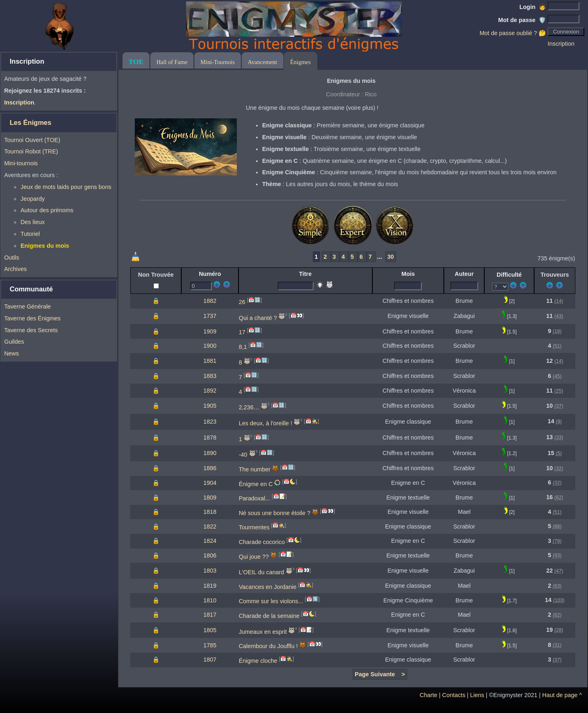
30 (391, 257)
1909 (210, 331)
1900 (210, 346)
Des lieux (32, 222)
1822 (210, 526)
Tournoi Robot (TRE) (31, 151)
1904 (210, 483)
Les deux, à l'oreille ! (266, 423)
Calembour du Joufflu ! (268, 646)
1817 (210, 615)
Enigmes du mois (45, 246)
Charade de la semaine (269, 616)
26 (242, 302)
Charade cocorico (262, 542)
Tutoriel (30, 234)
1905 (210, 406)
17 (242, 332)
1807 (210, 660)
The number (255, 469)
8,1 (243, 347)
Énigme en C (256, 484)
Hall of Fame (172, 62)
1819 (210, 586)
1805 (210, 630)
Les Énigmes (31, 123)
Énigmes (301, 62)
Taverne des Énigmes (32, 318)
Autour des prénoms (47, 210)
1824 (210, 541)
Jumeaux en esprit (263, 632)
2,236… (249, 407)
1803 (210, 571)
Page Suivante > (380, 674)
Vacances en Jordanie (268, 587)
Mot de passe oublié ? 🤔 (513, 33)
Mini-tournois (21, 163)
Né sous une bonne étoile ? (275, 513)
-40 (243, 455)
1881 (210, 361)
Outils (12, 258)
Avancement (263, 62)
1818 (210, 512)
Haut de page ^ (562, 695)
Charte (429, 695)
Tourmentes (254, 527)
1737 (210, 316)
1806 (210, 555)
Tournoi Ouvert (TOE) (32, 140)
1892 (210, 391)
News (11, 353)
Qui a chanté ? (258, 318)
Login (533, 7)
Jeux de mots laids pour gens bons (66, 187)
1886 (210, 468)
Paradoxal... (255, 498)
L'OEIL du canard (262, 572)
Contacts (454, 695)
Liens (477, 695)
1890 (210, 453)
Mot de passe (522, 20)
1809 (210, 498)
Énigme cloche (258, 661)
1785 (210, 645)
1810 (210, 600)
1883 (210, 376)
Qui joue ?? (254, 556)
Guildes (14, 342)
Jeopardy (32, 199)
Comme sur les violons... (271, 601)
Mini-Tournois (218, 62)
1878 (210, 438)
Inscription (561, 44)
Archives (15, 269)
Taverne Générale (27, 307)
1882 (210, 301)
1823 (210, 422)
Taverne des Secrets (31, 330)
